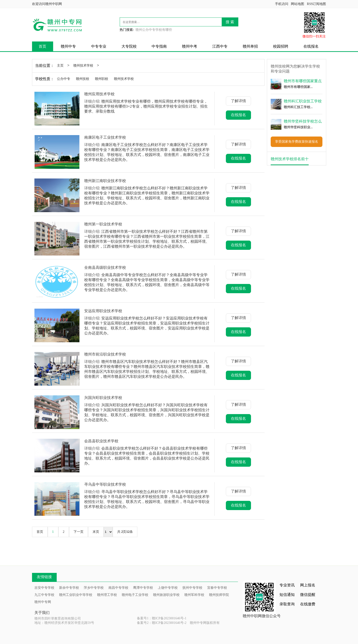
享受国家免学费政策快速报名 (297, 142)
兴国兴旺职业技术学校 (103, 398)
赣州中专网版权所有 (205, 623)
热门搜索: (127, 30)
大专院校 (129, 46)
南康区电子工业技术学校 (105, 137)
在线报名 (311, 46)
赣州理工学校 (107, 595)
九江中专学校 (44, 595)
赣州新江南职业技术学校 (105, 181)
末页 (96, 532)
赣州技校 (83, 79)
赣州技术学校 (83, 66)
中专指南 (159, 46)
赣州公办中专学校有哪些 (154, 30)
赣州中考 (190, 46)
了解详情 (238, 101)
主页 (60, 66)
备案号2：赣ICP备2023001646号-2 (162, 623)
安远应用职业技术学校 (103, 311)
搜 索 (230, 22)
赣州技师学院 (219, 595)
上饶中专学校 (168, 588)
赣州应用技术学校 (99, 94)
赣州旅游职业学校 (166, 595)
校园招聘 (281, 46)
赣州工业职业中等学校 (76, 595)
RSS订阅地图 (317, 4)
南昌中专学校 (118, 588)
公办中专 (64, 79)
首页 (42, 46)
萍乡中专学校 (94, 588)
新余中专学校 (69, 588)
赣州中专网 (43, 602)
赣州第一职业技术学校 (103, 224)
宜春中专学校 (217, 588)
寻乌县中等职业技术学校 (105, 484)
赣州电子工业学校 (135, 595)
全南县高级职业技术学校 (105, 267)
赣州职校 (102, 79)
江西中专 (220, 46)
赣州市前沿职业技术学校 (105, 354)
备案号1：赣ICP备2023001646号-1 (162, 618)
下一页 (79, 532)
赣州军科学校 (194, 595)
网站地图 (298, 4)
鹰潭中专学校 (143, 588)
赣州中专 (68, 46)
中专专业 (99, 46)
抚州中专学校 (192, 588)
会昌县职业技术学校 (101, 441)
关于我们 (42, 613)
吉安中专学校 (44, 588)
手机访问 (282, 4)
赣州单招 (250, 46)
